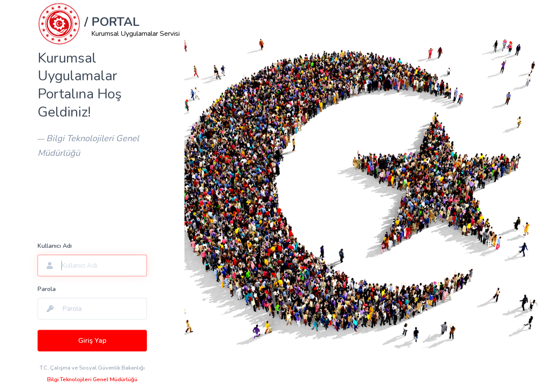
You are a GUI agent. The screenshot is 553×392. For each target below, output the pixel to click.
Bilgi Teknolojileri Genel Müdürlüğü (92, 379)
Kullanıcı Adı (55, 246)
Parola (47, 289)
